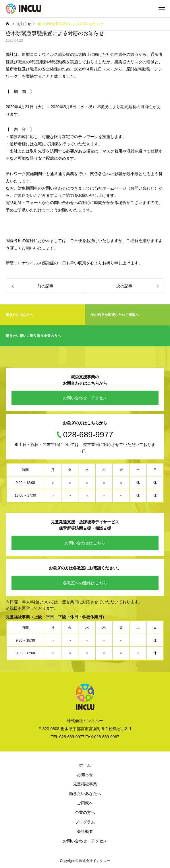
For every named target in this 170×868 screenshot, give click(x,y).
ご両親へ (85, 803)
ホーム (85, 765)
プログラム (85, 822)
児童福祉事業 (85, 784)
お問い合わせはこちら (85, 543)
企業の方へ (85, 812)
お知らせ (85, 774)
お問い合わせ (142, 188)
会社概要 (85, 831)
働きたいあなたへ (85, 793)
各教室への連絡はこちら (85, 583)
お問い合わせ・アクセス (85, 398)
